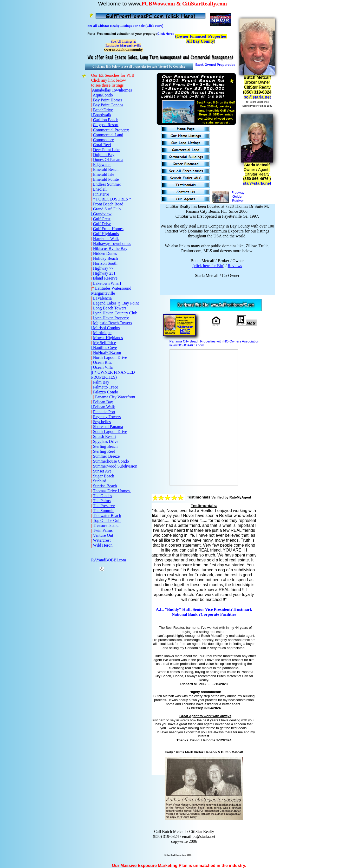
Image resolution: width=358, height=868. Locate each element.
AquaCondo (103, 95)
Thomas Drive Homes (112, 491)
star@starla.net (257, 183)
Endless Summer (107, 184)
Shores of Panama (108, 427)
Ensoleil (100, 189)
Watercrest (102, 540)
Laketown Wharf (107, 283)
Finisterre (101, 194)
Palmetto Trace (106, 387)
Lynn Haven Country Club (115, 313)
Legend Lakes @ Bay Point (115, 303)
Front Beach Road (108, 204)
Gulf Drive (102, 224)
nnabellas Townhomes (113, 90)
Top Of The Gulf (107, 520)
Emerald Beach (106, 169)
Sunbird (100, 481)
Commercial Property (111, 130)
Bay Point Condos (108, 105)
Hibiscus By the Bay (110, 248)
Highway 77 (103, 268)
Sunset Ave (102, 471)
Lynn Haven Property (111, 318)
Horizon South (105, 263)
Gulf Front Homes (108, 229)
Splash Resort (105, 436)
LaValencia (102, 298)
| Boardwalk (101, 115)
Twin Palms (103, 530)
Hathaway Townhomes (112, 244)
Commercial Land (108, 135)
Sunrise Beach (105, 486)
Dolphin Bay (104, 155)
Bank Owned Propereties (216, 65)
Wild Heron (103, 545)
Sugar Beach (104, 476)
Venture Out (103, 535)
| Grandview (101, 214)
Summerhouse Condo (111, 461)
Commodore (103, 140)
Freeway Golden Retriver (238, 197)
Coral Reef (102, 145)
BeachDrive (103, 110)
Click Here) (165, 34)
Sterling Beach (105, 446)
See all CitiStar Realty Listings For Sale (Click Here (125, 26)
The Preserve (104, 506)
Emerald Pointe (105, 179)
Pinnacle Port (104, 412)
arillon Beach (107, 120)
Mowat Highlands (108, 338)
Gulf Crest (102, 219)
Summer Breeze (106, 456)
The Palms (102, 501)
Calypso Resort (106, 125)
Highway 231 (104, 273)
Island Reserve (105, 278)
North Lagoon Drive (110, 357)
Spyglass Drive (106, 441)
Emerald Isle (104, 174)
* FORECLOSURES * (112, 199)
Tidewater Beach (107, 516)
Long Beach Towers (110, 308)
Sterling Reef (104, 451)
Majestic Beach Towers (113, 323)
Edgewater (102, 164)
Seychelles (102, 422)
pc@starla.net (257, 97)
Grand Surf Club (107, 209)
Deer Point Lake (107, 150)
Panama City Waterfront (115, 397)
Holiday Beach (106, 258)
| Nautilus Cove (104, 348)
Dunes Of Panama (108, 160)
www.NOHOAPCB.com (187, 345)
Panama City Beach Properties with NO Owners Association (214, 341)
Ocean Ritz (102, 362)
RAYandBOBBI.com (109, 560)
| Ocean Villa (102, 367)
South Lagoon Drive (110, 432)
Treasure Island (106, 525)
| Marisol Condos (106, 328)
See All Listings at (123, 43)
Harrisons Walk (106, 239)
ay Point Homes (109, 100)
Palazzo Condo (106, 392)
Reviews (235, 266)
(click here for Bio (208, 266)
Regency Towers (107, 417)
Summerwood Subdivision (115, 466)
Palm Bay (101, 382)
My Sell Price (105, 343)
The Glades (102, 496)
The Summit (103, 511)
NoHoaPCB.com (107, 352)
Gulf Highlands (106, 234)
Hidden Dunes (105, 253)
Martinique (102, 333)
